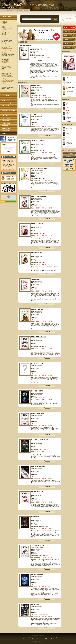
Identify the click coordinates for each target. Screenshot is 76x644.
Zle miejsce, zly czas (38, 546)
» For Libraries (69, 157)
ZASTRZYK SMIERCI (38, 141)
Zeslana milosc (69, 128)
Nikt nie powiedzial (37, 574)
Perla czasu (35, 604)
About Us (41, 635)
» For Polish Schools (69, 153)
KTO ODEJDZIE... (70, 117)
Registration (10, 10)
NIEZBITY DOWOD (37, 309)
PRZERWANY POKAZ (38, 466)
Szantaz (68, 133)
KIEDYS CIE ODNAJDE (39, 196)
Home (4, 10)
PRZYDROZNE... (70, 92)
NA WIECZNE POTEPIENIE (40, 440)
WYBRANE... (69, 83)
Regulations (35, 635)
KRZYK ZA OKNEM (37, 492)
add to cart (48, 109)
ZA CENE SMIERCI (37, 391)
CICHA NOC (35, 279)
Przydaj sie (68, 113)
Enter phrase (25, 17)
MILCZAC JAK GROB (38, 363)
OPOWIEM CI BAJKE (38, 413)
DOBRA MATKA (36, 85)
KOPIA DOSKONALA (38, 224)
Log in (74, 10)
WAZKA (34, 114)
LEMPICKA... (69, 103)
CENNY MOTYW (36, 253)
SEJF (67, 78)
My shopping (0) (69, 19)
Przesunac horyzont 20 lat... (70, 143)
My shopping (19, 10)
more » (69, 96)
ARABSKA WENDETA (68, 108)
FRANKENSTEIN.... (70, 87)
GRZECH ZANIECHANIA (39, 168)
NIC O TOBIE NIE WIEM (39, 337)
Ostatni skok (35, 517)
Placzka (68, 138)
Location (26, 10)
